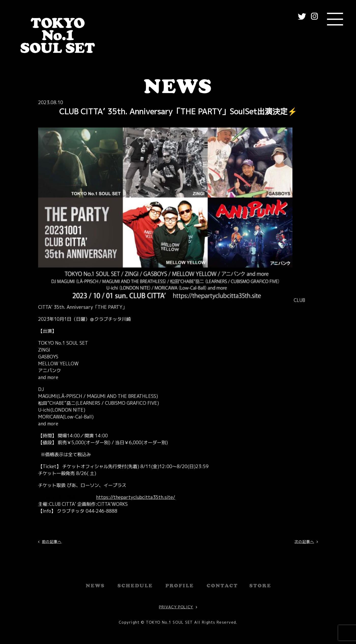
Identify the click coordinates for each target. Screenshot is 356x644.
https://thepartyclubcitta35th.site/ (136, 497)
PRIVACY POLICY (176, 607)
